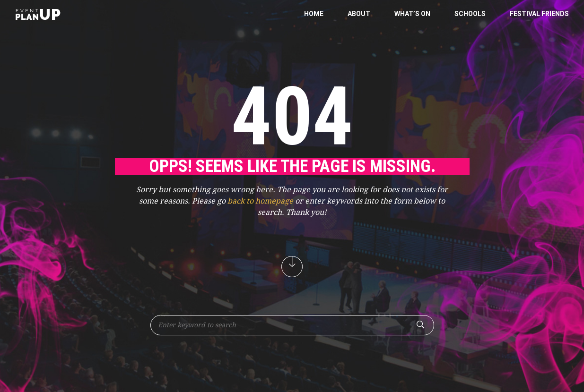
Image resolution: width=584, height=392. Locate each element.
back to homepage (260, 201)
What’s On (412, 14)
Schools (470, 14)
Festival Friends (539, 14)
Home (314, 14)
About (359, 14)
